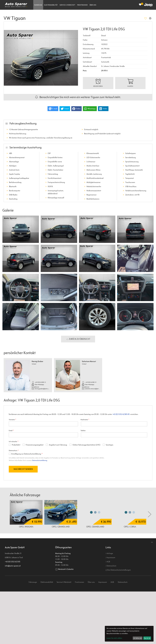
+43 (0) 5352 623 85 (13, 562)
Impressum (110, 557)
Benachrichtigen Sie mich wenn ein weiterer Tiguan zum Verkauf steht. (78, 97)
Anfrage (109, 553)
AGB (108, 562)
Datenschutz (111, 566)
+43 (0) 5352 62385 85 (121, 414)
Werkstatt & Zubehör (66, 569)
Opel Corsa (130, 527)
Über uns (93, 5)
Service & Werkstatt (67, 5)
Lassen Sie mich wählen (114, 638)
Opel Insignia (26, 527)
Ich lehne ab (138, 638)
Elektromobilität (51, 5)
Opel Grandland (61, 527)
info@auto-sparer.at (13, 566)
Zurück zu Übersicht (78, 339)
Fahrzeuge (38, 5)
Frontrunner (82, 5)
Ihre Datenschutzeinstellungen (118, 570)
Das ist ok (147, 638)
